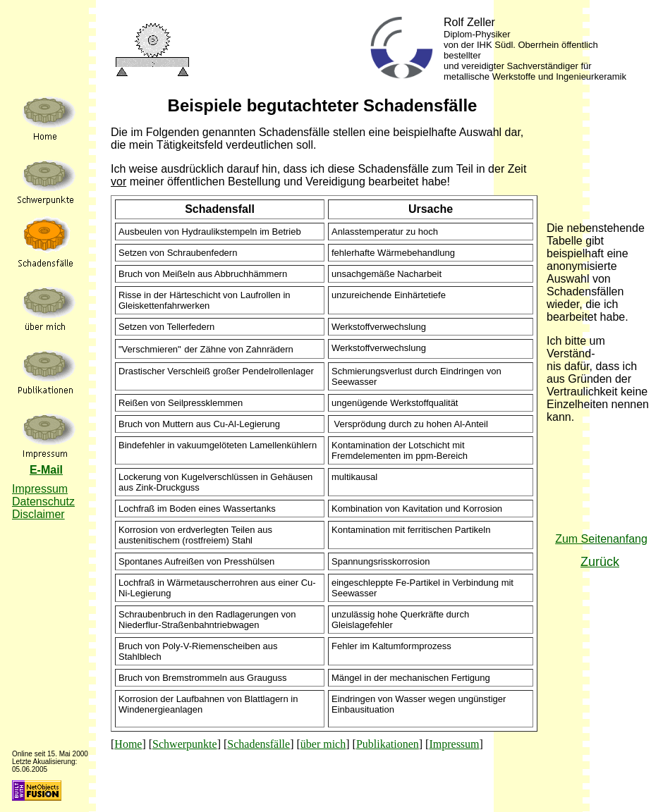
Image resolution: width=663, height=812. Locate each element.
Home (128, 744)
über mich (323, 744)
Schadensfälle (258, 744)
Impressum (454, 744)
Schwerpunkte (185, 744)
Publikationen (388, 744)
